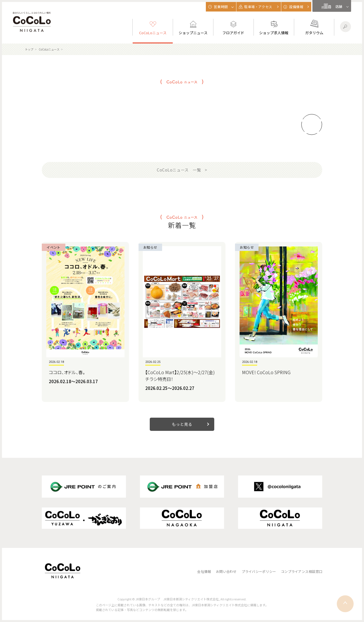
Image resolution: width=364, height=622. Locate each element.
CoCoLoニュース (49, 49)
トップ (29, 49)
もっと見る (182, 424)
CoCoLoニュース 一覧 (179, 170)
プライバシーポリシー (259, 571)
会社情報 (204, 571)
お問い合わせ (226, 571)
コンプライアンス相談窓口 (302, 571)
